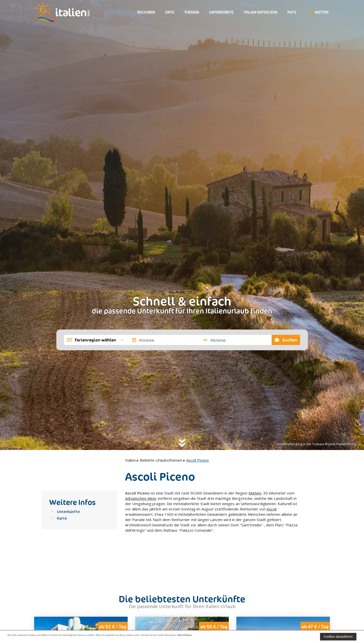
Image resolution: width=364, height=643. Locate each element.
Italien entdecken (260, 12)
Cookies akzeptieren (338, 637)
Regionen (146, 12)
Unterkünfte (221, 12)
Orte (170, 12)
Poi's (292, 12)
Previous (41, 616)
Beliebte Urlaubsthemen (161, 460)
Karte (62, 518)
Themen (192, 12)
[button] (95, 340)
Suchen (286, 340)
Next (121, 616)
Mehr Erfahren (245, 636)
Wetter (317, 13)
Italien (130, 460)
